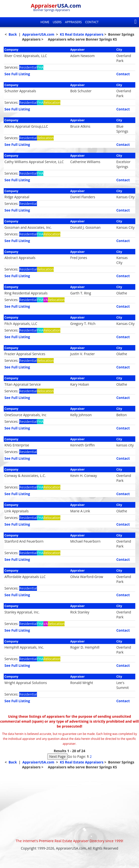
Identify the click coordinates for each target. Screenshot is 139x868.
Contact (92, 22)
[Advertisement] (69, 804)
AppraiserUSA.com (38, 34)
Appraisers (73, 22)
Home (45, 22)
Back (13, 34)
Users (57, 22)
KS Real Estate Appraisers (82, 34)
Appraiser (56, 5)
